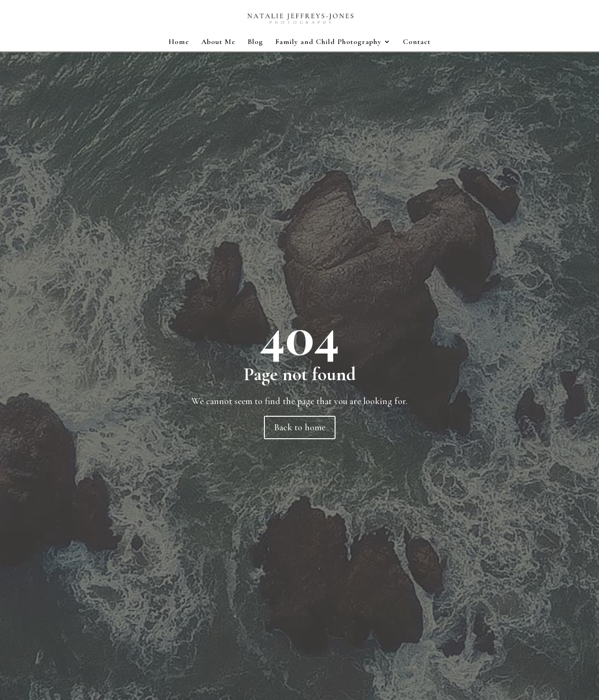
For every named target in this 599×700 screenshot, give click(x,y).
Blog (255, 42)
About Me (218, 42)
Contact (417, 42)
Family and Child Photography (328, 42)
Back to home (300, 427)
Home (179, 42)
